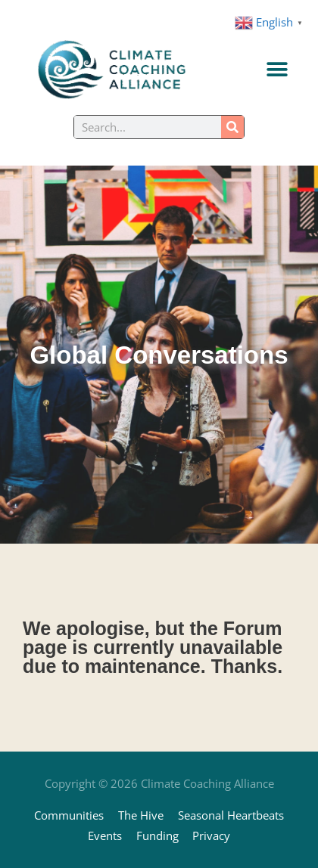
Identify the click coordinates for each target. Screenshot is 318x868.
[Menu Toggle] (277, 70)
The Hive (141, 815)
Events (105, 835)
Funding (157, 835)
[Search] (232, 127)
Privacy (211, 835)
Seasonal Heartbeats (231, 815)
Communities (69, 815)
